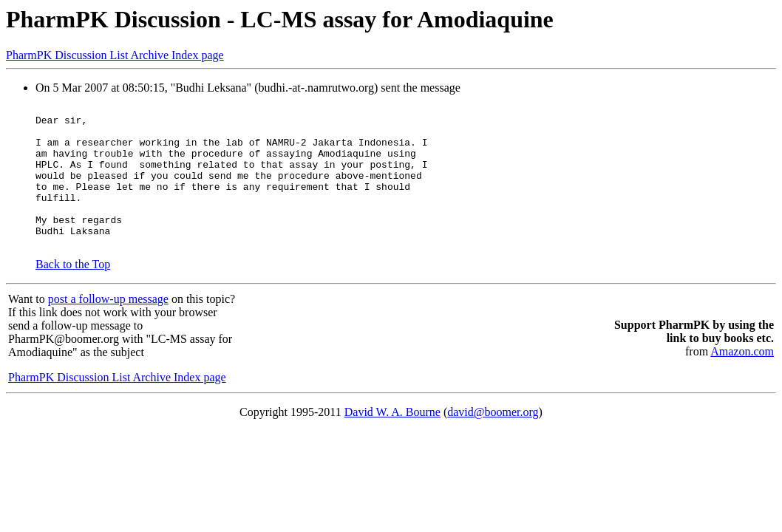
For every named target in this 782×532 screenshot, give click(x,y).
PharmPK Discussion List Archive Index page (115, 55)
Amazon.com (742, 380)
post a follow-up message (108, 328)
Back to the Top (73, 293)
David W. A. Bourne (392, 441)
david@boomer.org (493, 441)
